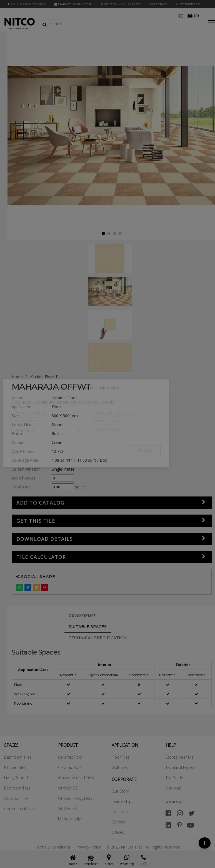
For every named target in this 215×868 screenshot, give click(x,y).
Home (17, 377)
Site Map (173, 788)
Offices (118, 832)
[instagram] (180, 813)
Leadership (122, 801)
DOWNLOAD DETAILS (45, 539)
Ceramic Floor (71, 757)
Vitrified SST (68, 809)
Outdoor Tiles (16, 798)
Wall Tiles (120, 767)
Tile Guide (174, 778)
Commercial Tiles (19, 809)
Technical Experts (181, 767)
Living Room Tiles (19, 778)
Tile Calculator (41, 557)
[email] (181, 15)
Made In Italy (69, 819)
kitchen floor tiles (47, 377)
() (193, 15)
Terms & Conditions (53, 847)
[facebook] (168, 813)
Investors (120, 812)
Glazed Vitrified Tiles (76, 778)
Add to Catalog (40, 503)
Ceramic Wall (70, 767)
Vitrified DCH (69, 788)
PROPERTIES (82, 616)
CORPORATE (158, 4)
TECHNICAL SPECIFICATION (98, 638)
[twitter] (191, 813)
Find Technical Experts (121, 4)
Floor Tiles (121, 757)
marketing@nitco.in (73, 4)
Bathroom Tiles (18, 757)
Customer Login (190, 4)
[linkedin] (168, 825)
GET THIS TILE (36, 521)
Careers (119, 822)
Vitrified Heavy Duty (75, 798)
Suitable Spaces (88, 627)
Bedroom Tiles (17, 788)
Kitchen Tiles (15, 767)
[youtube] (191, 825)
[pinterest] (179, 825)
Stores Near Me (180, 757)
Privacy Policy (89, 847)
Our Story (120, 791)
